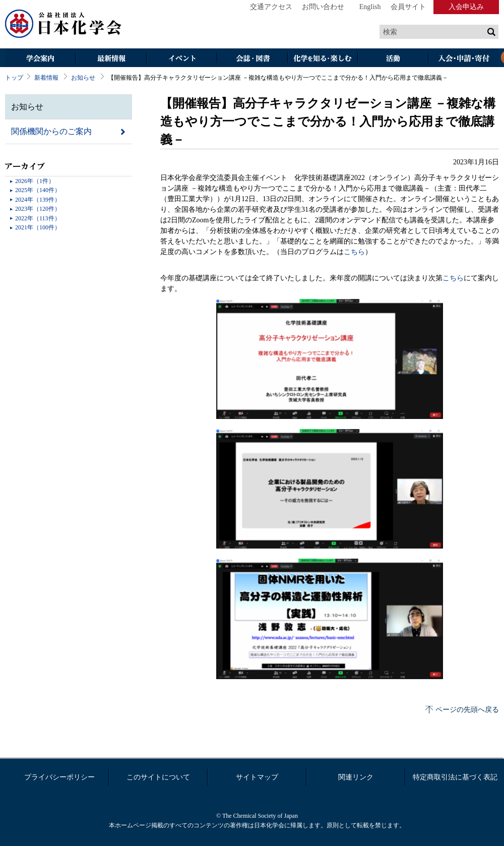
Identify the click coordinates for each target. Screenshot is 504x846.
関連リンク (356, 777)
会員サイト (408, 7)
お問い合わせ (323, 7)
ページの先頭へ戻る (467, 710)
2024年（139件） (38, 200)
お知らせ (83, 78)
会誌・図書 (252, 59)
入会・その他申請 (464, 59)
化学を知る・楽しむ (323, 59)
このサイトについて (158, 777)
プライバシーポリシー (59, 777)
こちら (354, 252)
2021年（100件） (38, 227)
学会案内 (40, 59)
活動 (393, 59)
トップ (14, 78)
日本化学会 (64, 24)
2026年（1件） (35, 181)
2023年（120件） (38, 209)
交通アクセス (271, 7)
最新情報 (111, 59)
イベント (181, 59)
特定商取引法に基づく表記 (455, 777)
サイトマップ (257, 777)
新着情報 (46, 78)
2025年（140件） (38, 190)
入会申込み (466, 7)
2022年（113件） (38, 218)
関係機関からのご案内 (51, 131)
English (370, 7)
